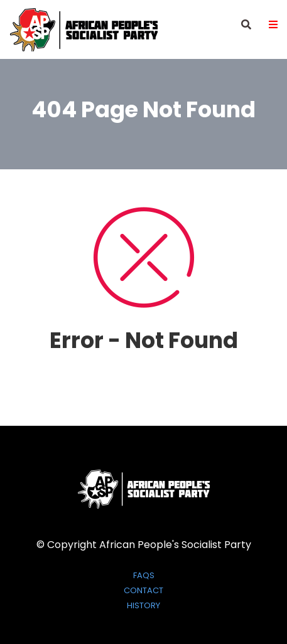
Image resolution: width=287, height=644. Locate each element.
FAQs (144, 576)
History (143, 606)
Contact (143, 591)
